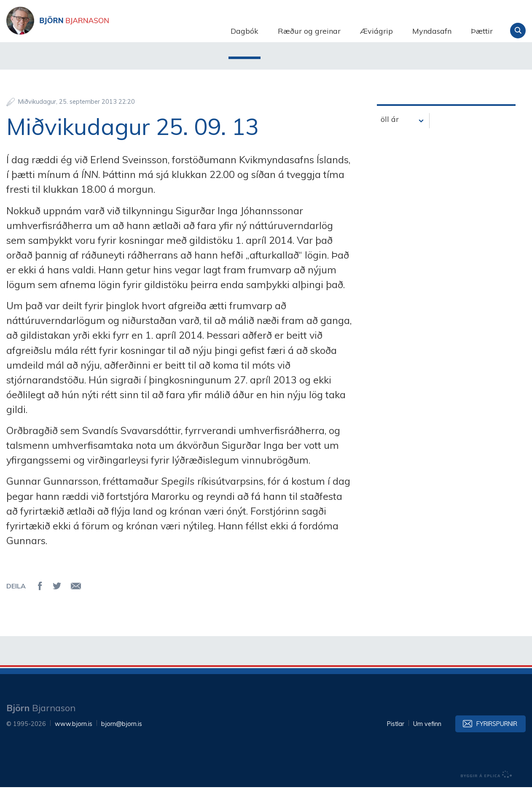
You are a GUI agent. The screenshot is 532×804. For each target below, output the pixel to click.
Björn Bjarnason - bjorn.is (91, 31)
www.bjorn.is (74, 741)
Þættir (482, 31)
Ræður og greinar (309, 31)
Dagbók (245, 31)
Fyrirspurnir (497, 741)
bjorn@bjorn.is (122, 741)
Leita (518, 31)
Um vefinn (427, 741)
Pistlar (396, 741)
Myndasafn (432, 31)
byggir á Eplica (486, 791)
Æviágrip (376, 31)
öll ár (390, 136)
